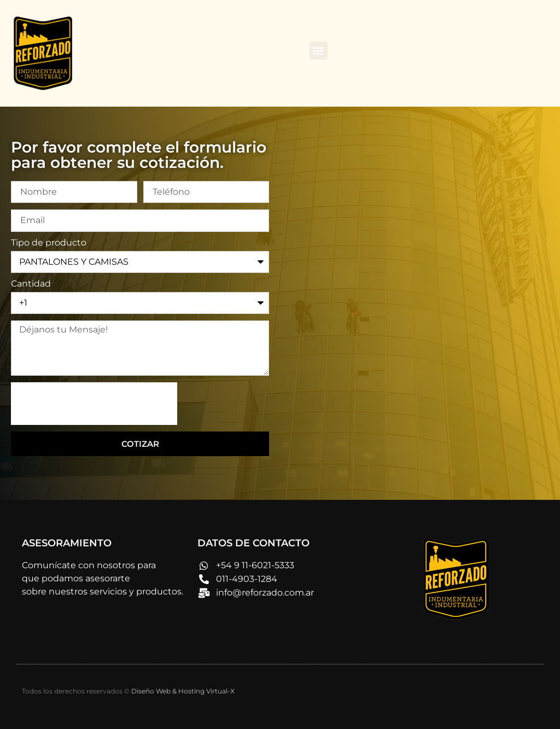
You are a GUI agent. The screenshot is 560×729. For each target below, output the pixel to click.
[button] (319, 51)
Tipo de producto (49, 243)
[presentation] (94, 404)
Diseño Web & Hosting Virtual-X (183, 691)
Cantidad (31, 284)
